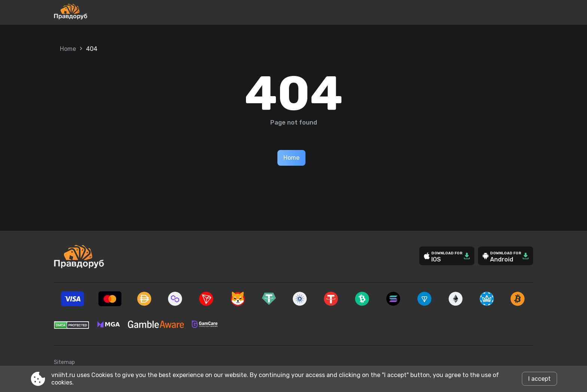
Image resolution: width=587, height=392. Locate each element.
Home (68, 49)
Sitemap (64, 362)
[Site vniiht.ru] (95, 12)
